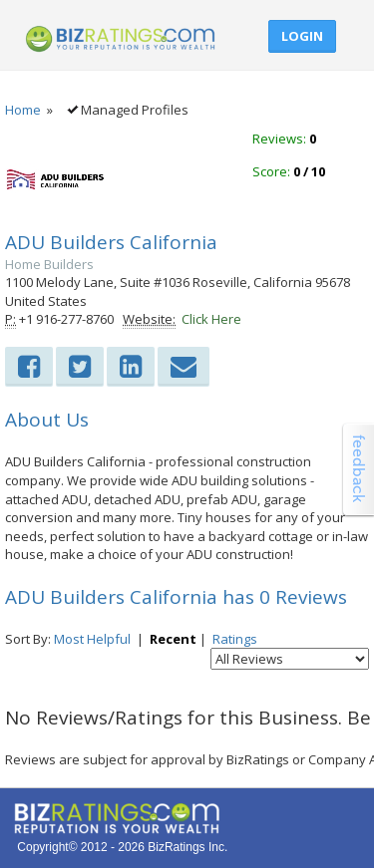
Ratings (235, 639)
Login (302, 36)
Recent (173, 639)
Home (23, 110)
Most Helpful (92, 639)
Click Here (211, 319)
